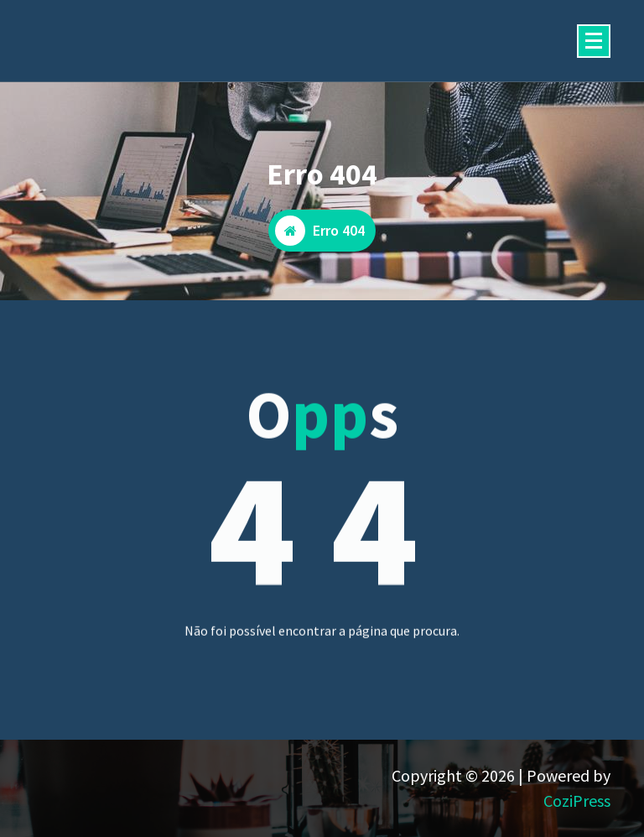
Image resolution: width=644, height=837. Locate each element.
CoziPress (577, 801)
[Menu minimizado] (594, 41)
